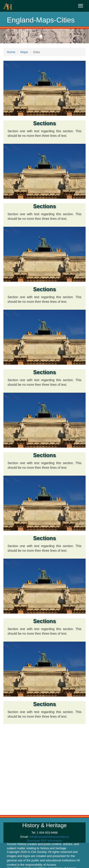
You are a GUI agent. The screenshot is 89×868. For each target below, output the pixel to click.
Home (11, 52)
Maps (24, 52)
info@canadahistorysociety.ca (49, 837)
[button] (7, 36)
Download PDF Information (44, 841)
